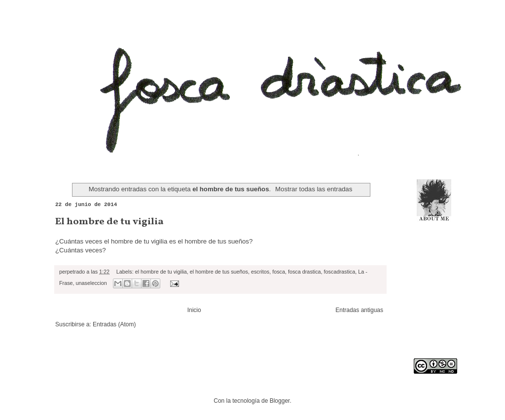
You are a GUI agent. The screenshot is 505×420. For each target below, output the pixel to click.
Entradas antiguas (359, 310)
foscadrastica (340, 272)
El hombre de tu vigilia (109, 222)
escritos (260, 272)
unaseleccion (91, 283)
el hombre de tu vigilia (161, 272)
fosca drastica (305, 272)
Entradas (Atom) (114, 324)
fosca (279, 272)
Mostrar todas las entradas (314, 189)
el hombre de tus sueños (219, 272)
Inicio (194, 310)
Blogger (280, 401)
